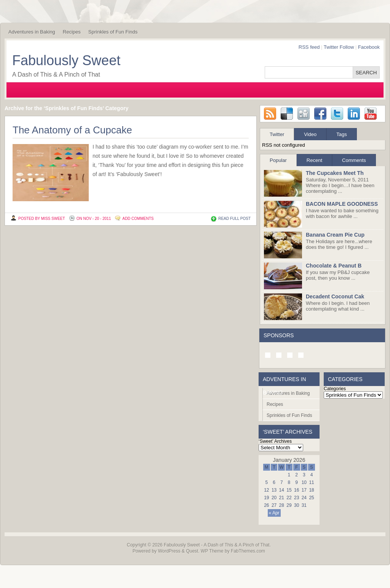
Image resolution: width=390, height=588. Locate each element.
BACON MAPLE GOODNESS (342, 204)
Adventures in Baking (32, 32)
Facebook (369, 47)
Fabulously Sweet (66, 60)
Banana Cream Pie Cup (335, 235)
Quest (192, 551)
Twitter (277, 134)
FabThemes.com (248, 551)
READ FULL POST (234, 219)
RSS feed (309, 47)
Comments (354, 160)
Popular (278, 160)
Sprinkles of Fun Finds (113, 32)
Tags (341, 134)
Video (310, 134)
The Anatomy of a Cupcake (72, 130)
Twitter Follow (339, 47)
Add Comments (138, 219)
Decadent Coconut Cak (335, 296)
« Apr (274, 513)
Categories (335, 389)
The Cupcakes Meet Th (335, 173)
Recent (314, 160)
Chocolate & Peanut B (334, 266)
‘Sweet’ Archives (275, 441)
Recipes (72, 32)
